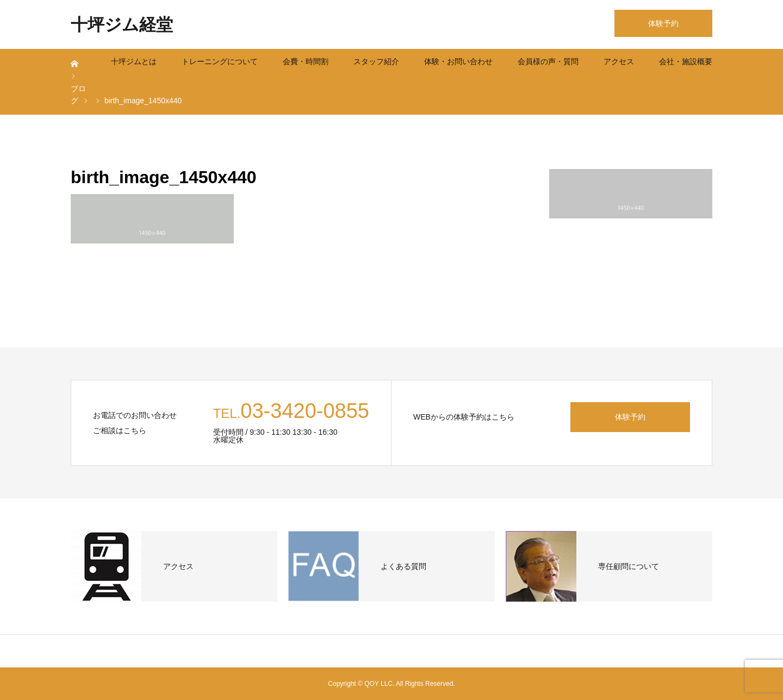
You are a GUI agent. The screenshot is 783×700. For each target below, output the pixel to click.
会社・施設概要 (686, 61)
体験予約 (663, 23)
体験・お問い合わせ (458, 61)
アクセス (619, 61)
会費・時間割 (306, 61)
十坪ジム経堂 (122, 25)
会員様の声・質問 (548, 61)
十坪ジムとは (134, 61)
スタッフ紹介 (376, 61)
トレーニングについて (220, 61)
